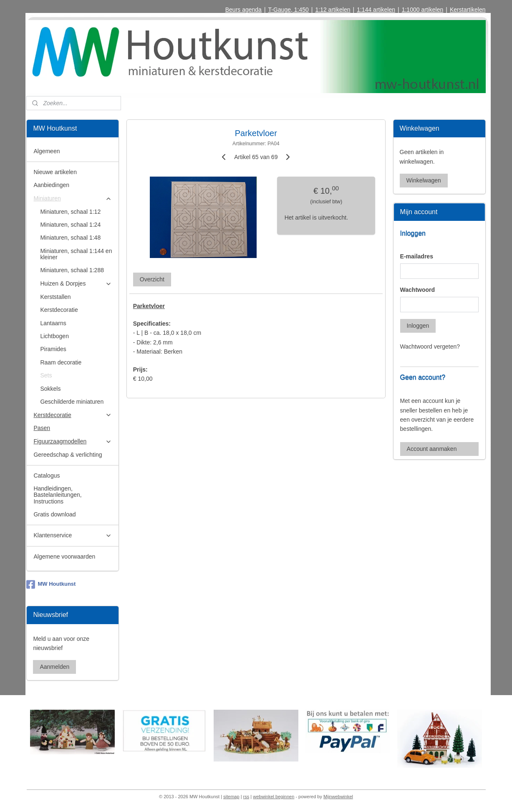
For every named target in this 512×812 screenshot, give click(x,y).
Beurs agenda (243, 10)
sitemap (231, 797)
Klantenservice (73, 535)
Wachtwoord (417, 290)
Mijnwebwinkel (338, 797)
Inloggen (418, 326)
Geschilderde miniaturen (72, 402)
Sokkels (50, 389)
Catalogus (47, 476)
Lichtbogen (54, 336)
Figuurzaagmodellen (73, 441)
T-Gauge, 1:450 (289, 10)
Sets (46, 375)
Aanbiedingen (51, 185)
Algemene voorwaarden (64, 557)
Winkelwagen (424, 180)
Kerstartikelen (468, 10)
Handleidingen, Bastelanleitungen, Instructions (57, 495)
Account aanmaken (432, 449)
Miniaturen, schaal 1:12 (70, 212)
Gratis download (54, 514)
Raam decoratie (61, 362)
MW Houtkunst (51, 584)
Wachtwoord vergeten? (430, 347)
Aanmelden (54, 667)
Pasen (42, 428)
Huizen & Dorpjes (76, 284)
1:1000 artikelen (423, 10)
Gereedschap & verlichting (68, 455)
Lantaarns (53, 323)
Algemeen (47, 151)
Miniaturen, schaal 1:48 (70, 238)
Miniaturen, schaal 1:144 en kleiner (76, 254)
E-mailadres (417, 256)
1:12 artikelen (333, 10)
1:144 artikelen (376, 10)
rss (246, 797)
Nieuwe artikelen (55, 172)
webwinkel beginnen (274, 797)
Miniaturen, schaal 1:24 (70, 225)
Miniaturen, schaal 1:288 (72, 270)
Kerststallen (55, 297)
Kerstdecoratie (59, 310)
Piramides (53, 349)
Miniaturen (73, 199)
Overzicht (152, 279)
